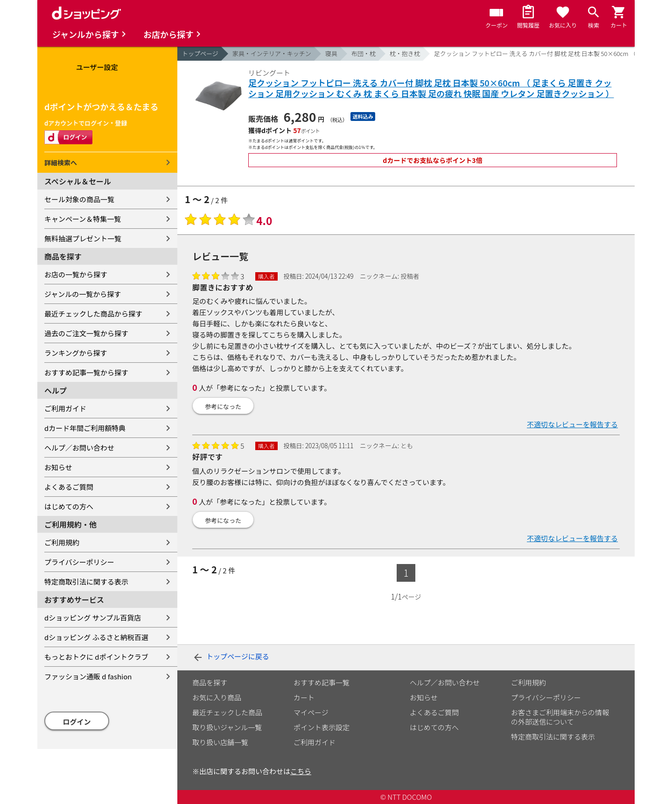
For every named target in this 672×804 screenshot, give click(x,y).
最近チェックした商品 (227, 712)
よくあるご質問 (69, 487)
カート (304, 697)
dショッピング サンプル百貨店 (93, 617)
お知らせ (58, 467)
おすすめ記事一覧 (322, 682)
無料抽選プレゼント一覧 (83, 238)
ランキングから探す (76, 353)
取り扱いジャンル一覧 (227, 727)
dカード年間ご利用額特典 (85, 428)
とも (407, 445)
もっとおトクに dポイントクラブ (96, 657)
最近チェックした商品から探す (93, 314)
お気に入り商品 (217, 697)
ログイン (77, 722)
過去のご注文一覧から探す (86, 333)
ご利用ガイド (65, 408)
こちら (301, 771)
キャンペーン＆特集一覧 (83, 219)
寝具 (331, 53)
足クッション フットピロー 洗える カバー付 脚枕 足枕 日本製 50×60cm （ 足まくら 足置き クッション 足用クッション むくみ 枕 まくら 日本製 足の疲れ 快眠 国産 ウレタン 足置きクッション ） (431, 88)
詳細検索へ (61, 162)
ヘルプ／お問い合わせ (79, 448)
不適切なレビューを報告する (572, 424)
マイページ (311, 712)
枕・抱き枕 (405, 53)
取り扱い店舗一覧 (220, 742)
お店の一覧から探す (76, 274)
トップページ (200, 53)
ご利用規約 (62, 542)
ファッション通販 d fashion (88, 676)
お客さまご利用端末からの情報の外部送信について (560, 717)
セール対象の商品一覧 (79, 199)
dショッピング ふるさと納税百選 (96, 637)
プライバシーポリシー (79, 562)
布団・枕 (364, 53)
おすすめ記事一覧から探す (86, 372)
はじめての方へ (69, 506)
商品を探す (210, 682)
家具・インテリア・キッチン (272, 53)
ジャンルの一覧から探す (83, 294)
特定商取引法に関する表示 (86, 582)
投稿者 (410, 276)
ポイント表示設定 (322, 727)
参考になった (223, 406)
